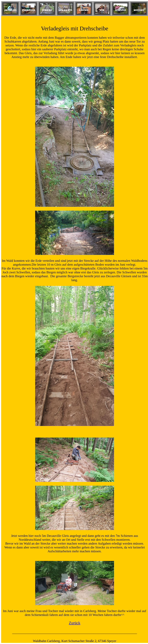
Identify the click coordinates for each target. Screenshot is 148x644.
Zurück (75, 623)
